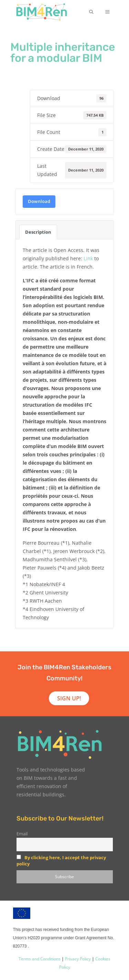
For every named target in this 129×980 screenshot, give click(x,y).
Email (22, 834)
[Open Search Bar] (91, 12)
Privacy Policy (77, 959)
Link (88, 258)
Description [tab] (38, 232)
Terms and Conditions (40, 959)
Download (39, 201)
